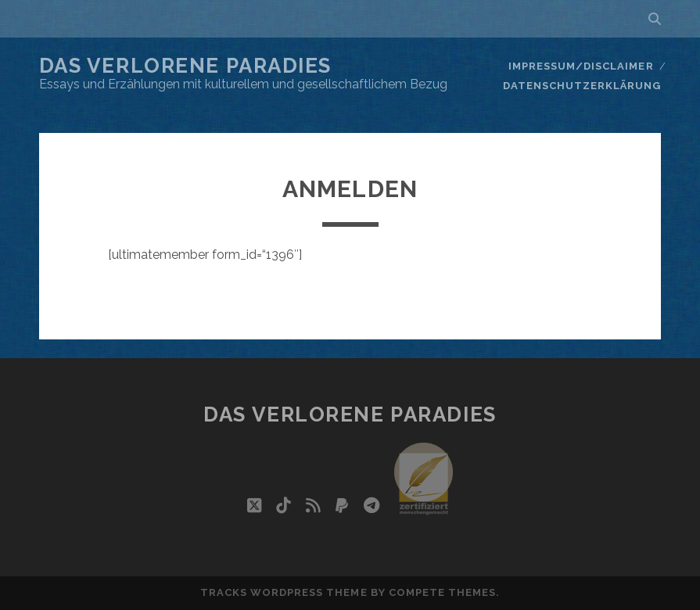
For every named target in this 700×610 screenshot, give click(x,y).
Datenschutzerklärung (582, 86)
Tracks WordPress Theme (284, 592)
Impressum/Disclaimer (581, 66)
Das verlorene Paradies (185, 66)
